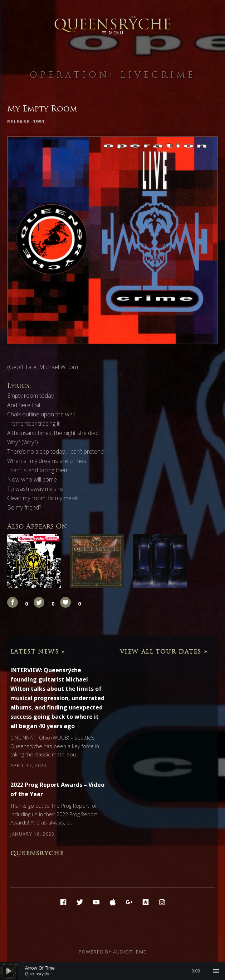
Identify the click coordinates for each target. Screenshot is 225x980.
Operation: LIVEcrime (113, 75)
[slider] (112, 971)
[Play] (9, 971)
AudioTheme (130, 952)
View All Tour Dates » (164, 651)
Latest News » (38, 651)
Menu (116, 33)
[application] (112, 971)
